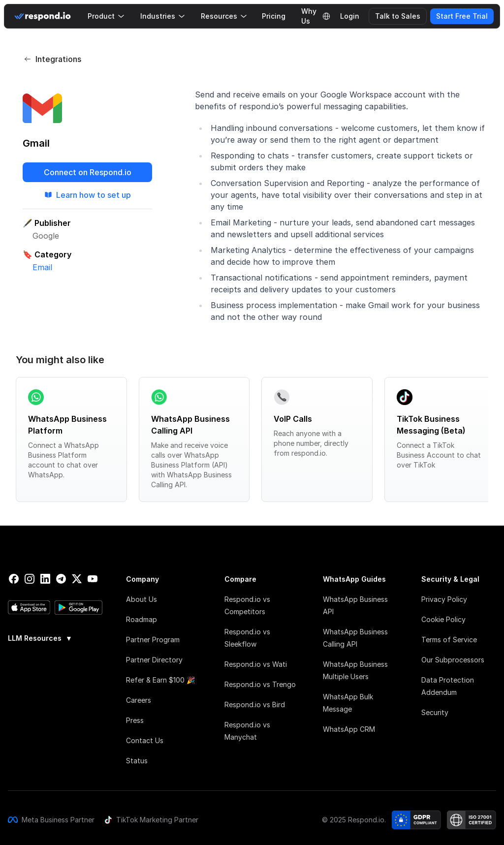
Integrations (52, 59)
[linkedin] (45, 579)
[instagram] (30, 579)
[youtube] (93, 579)
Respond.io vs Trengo (260, 684)
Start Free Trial (462, 16)
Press (135, 720)
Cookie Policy (443, 619)
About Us (142, 599)
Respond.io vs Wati (256, 664)
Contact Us (145, 740)
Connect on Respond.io (88, 172)
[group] (55, 637)
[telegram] (61, 579)
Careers (139, 700)
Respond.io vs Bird (255, 704)
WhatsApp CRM (349, 729)
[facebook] (14, 579)
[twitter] (77, 579)
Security (435, 712)
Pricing (274, 16)
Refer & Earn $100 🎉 (160, 680)
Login (350, 16)
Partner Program (153, 640)
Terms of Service (449, 640)
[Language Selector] (326, 16)
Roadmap (142, 619)
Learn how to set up (88, 195)
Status (137, 761)
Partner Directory (154, 660)
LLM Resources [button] (40, 638)
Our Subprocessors (453, 660)
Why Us (309, 16)
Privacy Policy (444, 599)
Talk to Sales (398, 16)
